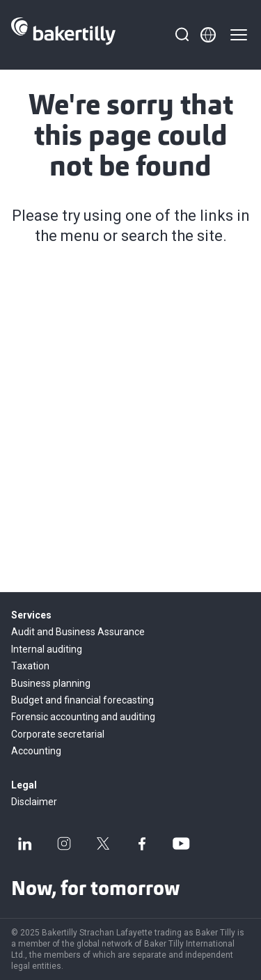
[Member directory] (208, 35)
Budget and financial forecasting (82, 700)
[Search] (182, 35)
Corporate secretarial (58, 734)
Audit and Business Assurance (78, 632)
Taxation (30, 666)
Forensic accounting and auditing (83, 717)
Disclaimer (34, 802)
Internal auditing (47, 649)
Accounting (36, 751)
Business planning (51, 683)
